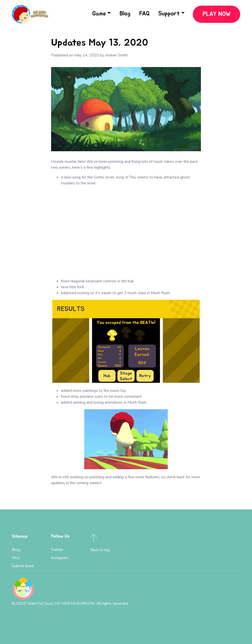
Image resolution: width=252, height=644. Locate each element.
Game (99, 14)
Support (169, 14)
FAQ (144, 14)
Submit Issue (23, 566)
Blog (125, 14)
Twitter (57, 550)
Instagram (60, 558)
